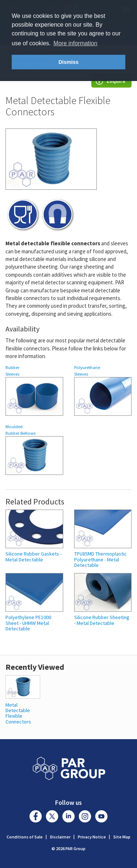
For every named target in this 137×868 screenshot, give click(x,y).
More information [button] (75, 43)
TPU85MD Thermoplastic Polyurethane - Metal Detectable (100, 560)
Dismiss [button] (68, 62)
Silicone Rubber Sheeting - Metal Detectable (102, 620)
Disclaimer (60, 837)
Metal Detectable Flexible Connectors (18, 713)
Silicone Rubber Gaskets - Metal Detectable (34, 557)
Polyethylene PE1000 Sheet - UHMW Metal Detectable (28, 623)
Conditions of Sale (25, 837)
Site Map (122, 837)
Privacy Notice (92, 837)
